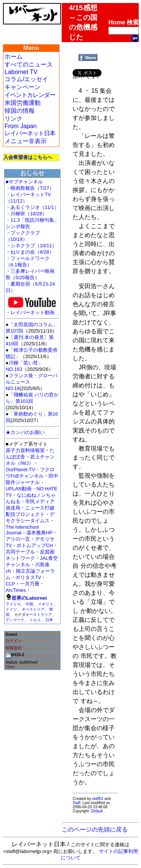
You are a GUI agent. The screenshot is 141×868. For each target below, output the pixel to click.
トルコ (35, 620)
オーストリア (33, 609)
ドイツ (11, 609)
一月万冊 (30, 584)
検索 (133, 22)
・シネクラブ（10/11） (31, 246)
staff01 (98, 799)
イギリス (45, 604)
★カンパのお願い (25, 432)
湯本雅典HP (39, 533)
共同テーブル (20, 552)
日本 (49, 620)
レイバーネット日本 (30, 133)
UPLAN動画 (19, 489)
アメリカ (13, 604)
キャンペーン (23, 87)
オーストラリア (39, 615)
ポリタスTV (28, 577)
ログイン (14, 641)
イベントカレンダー (30, 95)
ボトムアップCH (35, 545)
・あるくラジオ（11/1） (32, 207)
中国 (29, 604)
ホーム (14, 57)
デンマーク (15, 620)
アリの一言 (18, 539)
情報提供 (14, 648)
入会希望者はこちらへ (28, 157)
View (10, 667)
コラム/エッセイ (26, 79)
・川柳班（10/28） (26, 214)
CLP (10, 584)
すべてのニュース (29, 64)
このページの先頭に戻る (95, 829)
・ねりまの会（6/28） (30, 252)
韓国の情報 (20, 111)
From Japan (20, 126)
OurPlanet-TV (20, 470)
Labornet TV (21, 72)
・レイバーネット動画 (32, 310)
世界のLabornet (29, 598)
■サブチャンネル (24, 182)
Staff (76, 803)
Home (117, 22)
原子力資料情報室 (25, 450)
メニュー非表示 (26, 141)
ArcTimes (16, 590)
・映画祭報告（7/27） (30, 188)
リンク (14, 119)
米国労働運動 (23, 103)
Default (97, 811)
